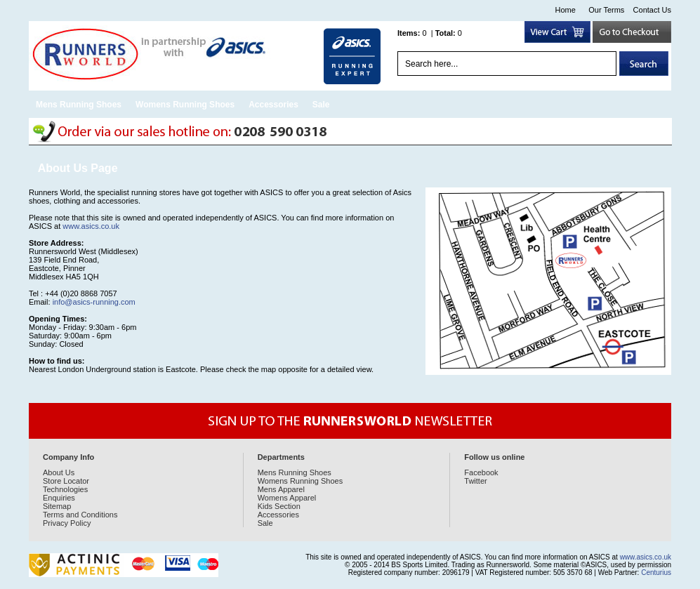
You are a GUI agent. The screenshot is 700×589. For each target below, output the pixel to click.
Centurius (656, 573)
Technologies (65, 489)
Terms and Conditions (80, 515)
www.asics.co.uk (91, 226)
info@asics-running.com (94, 302)
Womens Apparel (287, 498)
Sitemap (57, 506)
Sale (321, 105)
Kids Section (279, 506)
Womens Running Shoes (185, 105)
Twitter (475, 481)
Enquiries (59, 498)
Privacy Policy (67, 523)
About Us (59, 472)
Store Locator (66, 481)
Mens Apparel (281, 489)
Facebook (481, 472)
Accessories (273, 105)
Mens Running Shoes (79, 105)
